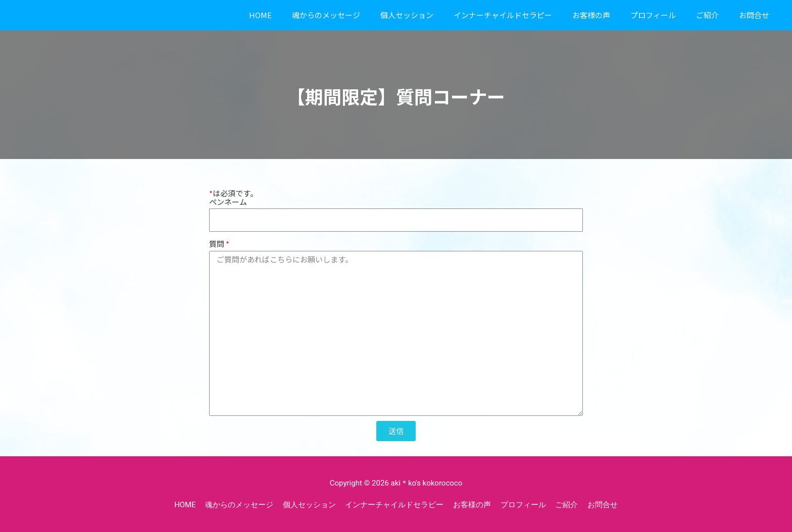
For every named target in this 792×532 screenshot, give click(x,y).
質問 (217, 244)
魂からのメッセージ (326, 15)
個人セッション (407, 15)
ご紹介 (707, 15)
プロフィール (653, 15)
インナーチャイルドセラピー (503, 15)
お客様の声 (591, 15)
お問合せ (754, 15)
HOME (260, 15)
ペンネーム (228, 202)
